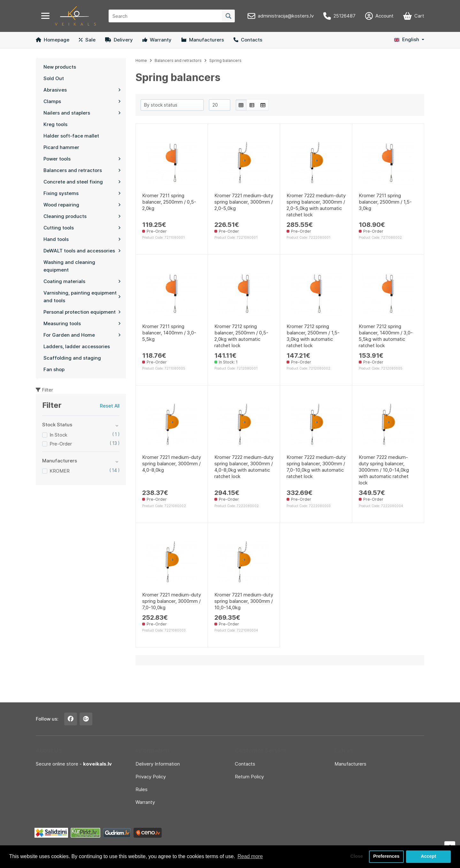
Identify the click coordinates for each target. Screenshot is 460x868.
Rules (142, 789)
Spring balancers (225, 60)
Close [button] (357, 857)
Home (141, 60)
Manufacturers (203, 40)
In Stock (58, 435)
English (407, 39)
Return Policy (249, 777)
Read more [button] (250, 856)
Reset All (110, 406)
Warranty (157, 40)
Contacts (248, 40)
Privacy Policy (151, 777)
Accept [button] (428, 857)
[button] (409, 40)
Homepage (53, 40)
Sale (87, 40)
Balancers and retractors (178, 60)
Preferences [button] (386, 857)
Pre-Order (61, 444)
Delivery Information (158, 764)
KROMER (60, 471)
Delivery (119, 40)
